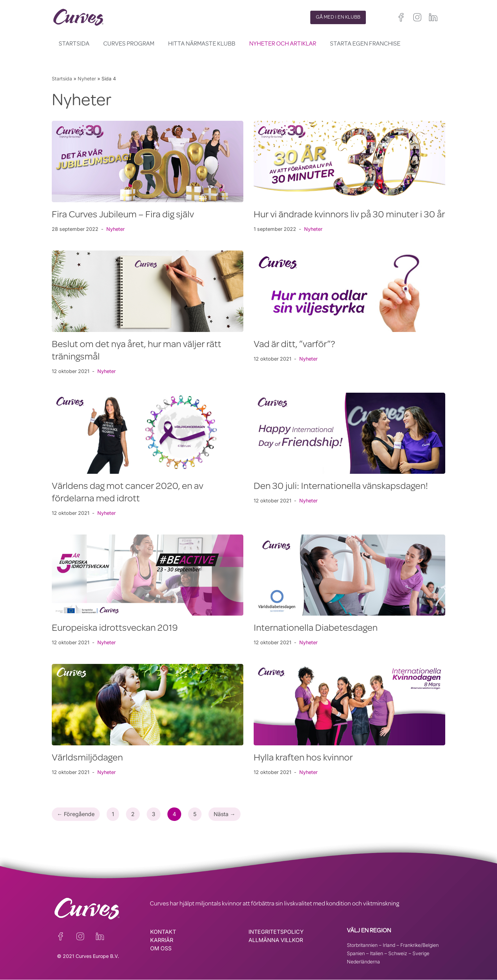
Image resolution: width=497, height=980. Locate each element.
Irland (389, 945)
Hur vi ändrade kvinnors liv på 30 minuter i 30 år (349, 215)
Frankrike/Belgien (420, 945)
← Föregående (76, 814)
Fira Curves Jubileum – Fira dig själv (123, 215)
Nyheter (87, 79)
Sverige (421, 953)
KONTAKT (163, 932)
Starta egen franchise (365, 44)
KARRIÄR (162, 940)
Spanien (356, 953)
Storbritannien (362, 945)
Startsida (74, 44)
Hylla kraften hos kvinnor (303, 758)
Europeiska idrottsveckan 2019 (115, 629)
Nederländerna (363, 962)
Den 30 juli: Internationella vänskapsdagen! (341, 487)
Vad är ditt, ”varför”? (294, 345)
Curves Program (129, 44)
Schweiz (398, 953)
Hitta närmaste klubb (202, 44)
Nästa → (226, 814)
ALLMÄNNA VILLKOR (276, 940)
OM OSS (161, 949)
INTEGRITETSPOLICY (276, 932)
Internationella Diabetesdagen (316, 629)
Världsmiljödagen (87, 758)
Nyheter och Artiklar (283, 44)
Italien (377, 953)
